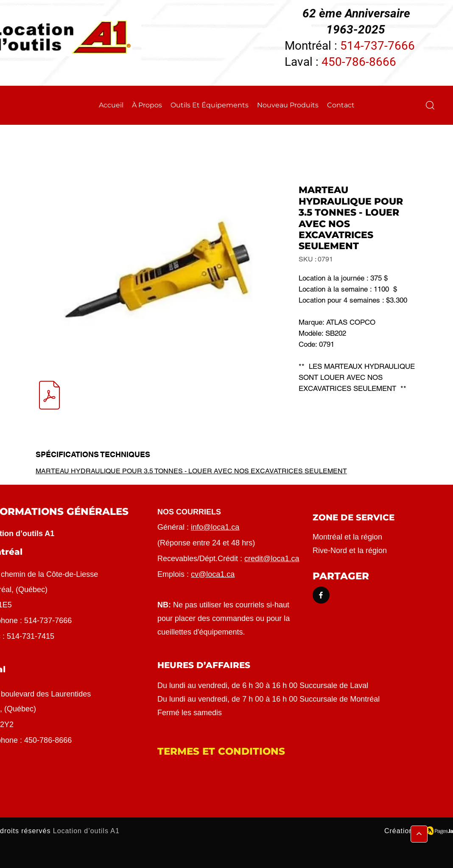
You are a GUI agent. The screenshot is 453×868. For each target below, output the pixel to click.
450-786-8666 (359, 62)
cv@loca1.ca (213, 574)
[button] (430, 105)
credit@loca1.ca (272, 559)
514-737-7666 (377, 46)
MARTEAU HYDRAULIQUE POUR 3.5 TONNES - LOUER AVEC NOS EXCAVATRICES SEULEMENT (191, 471)
